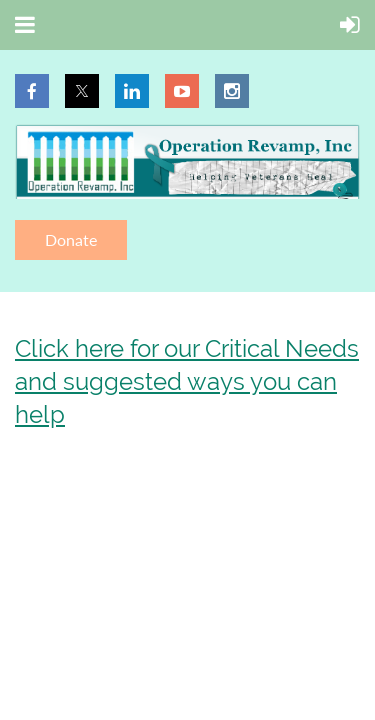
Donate (71, 239)
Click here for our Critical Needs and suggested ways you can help (187, 381)
